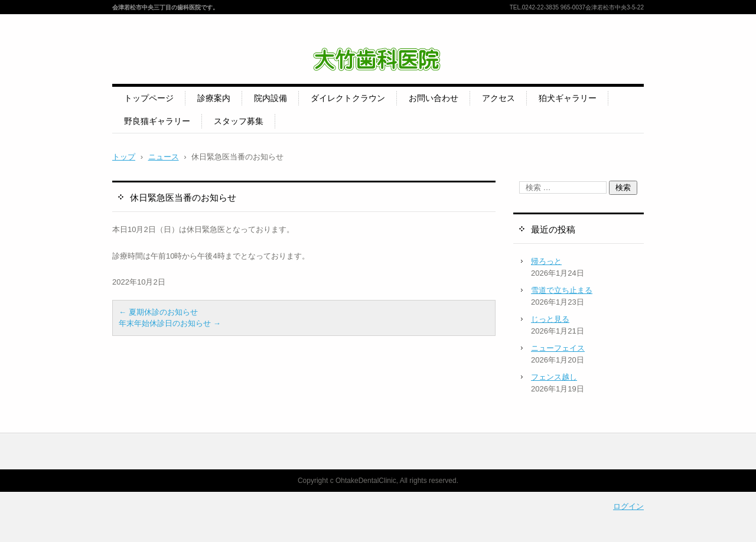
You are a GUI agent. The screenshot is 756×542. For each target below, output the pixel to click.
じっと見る (550, 319)
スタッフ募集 (239, 121)
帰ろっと (546, 261)
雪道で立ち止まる (562, 290)
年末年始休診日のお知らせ (170, 323)
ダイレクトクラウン (348, 98)
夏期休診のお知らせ (158, 312)
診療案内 (214, 98)
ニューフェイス (558, 348)
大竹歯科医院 (321, 80)
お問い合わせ (434, 98)
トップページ (149, 98)
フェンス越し (554, 377)
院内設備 (271, 98)
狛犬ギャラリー (568, 98)
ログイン (628, 506)
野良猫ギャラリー (157, 121)
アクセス (498, 98)
